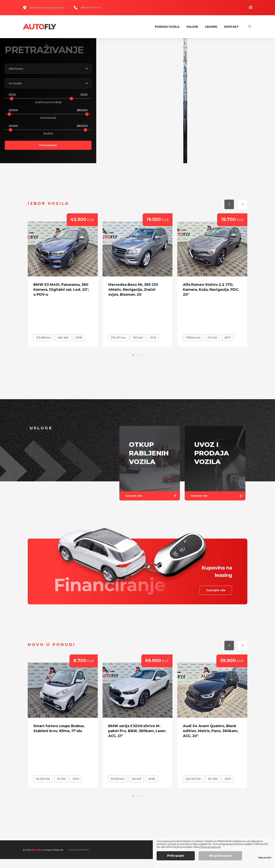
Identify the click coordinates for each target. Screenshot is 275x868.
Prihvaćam (176, 856)
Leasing (211, 27)
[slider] (12, 103)
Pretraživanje (48, 150)
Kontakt (231, 27)
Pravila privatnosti (79, 859)
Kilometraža (48, 122)
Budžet (48, 138)
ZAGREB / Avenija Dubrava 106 (44, 8)
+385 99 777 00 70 (87, 8)
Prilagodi (265, 858)
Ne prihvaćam (220, 856)
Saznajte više (153, 505)
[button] (243, 152)
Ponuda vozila (167, 27)
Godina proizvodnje (48, 107)
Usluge (192, 27)
